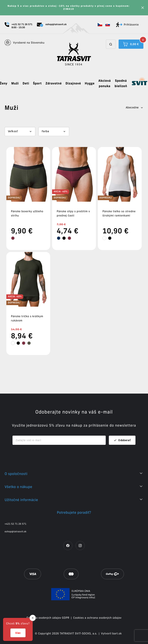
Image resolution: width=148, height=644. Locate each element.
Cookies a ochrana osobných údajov (97, 618)
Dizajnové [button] (73, 83)
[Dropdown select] (20, 131)
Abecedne (135, 107)
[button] (100, 25)
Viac (18, 633)
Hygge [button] (90, 83)
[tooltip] (13, 238)
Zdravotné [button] (54, 83)
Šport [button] (37, 83)
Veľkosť (13, 131)
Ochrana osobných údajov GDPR (48, 618)
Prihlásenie (127, 25)
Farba (45, 131)
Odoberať (122, 440)
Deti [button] (26, 83)
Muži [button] (15, 83)
